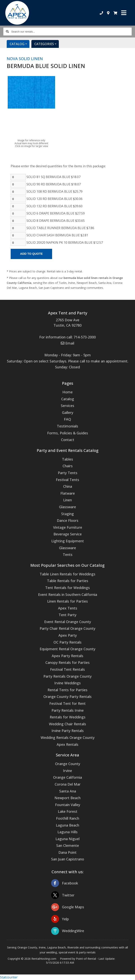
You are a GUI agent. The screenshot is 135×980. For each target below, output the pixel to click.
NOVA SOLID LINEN (25, 59)
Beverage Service (68, 534)
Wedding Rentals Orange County (68, 738)
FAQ (67, 419)
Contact (68, 440)
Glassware (67, 507)
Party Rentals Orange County (67, 676)
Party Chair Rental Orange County (67, 628)
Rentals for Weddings (68, 717)
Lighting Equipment (68, 541)
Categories (47, 44)
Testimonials (67, 426)
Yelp (60, 919)
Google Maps (68, 907)
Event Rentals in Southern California (68, 595)
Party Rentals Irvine (68, 710)
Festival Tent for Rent (67, 703)
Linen (67, 500)
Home (67, 392)
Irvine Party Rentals (68, 731)
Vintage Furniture (68, 527)
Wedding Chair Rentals (67, 724)
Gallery (68, 412)
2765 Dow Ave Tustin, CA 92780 (67, 323)
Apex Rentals (67, 744)
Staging (67, 514)
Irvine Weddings (67, 683)
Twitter (63, 895)
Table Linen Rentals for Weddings (67, 574)
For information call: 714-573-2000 (67, 337)
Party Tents (68, 473)
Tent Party (67, 615)
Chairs (68, 466)
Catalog (20, 44)
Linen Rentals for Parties (67, 601)
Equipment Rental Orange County (67, 649)
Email (67, 343)
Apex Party (68, 635)
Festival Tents (67, 480)
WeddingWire (68, 931)
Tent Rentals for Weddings (67, 588)
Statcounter (9, 977)
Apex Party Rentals (67, 656)
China (68, 486)
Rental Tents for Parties (67, 690)
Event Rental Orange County (68, 622)
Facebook (65, 883)
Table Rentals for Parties (68, 581)
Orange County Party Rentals (67, 697)
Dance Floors (68, 520)
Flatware (68, 493)
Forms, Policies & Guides (68, 433)
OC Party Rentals (67, 642)
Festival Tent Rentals (67, 669)
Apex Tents (68, 608)
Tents (68, 555)
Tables (67, 459)
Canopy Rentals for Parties (67, 662)
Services (67, 406)
